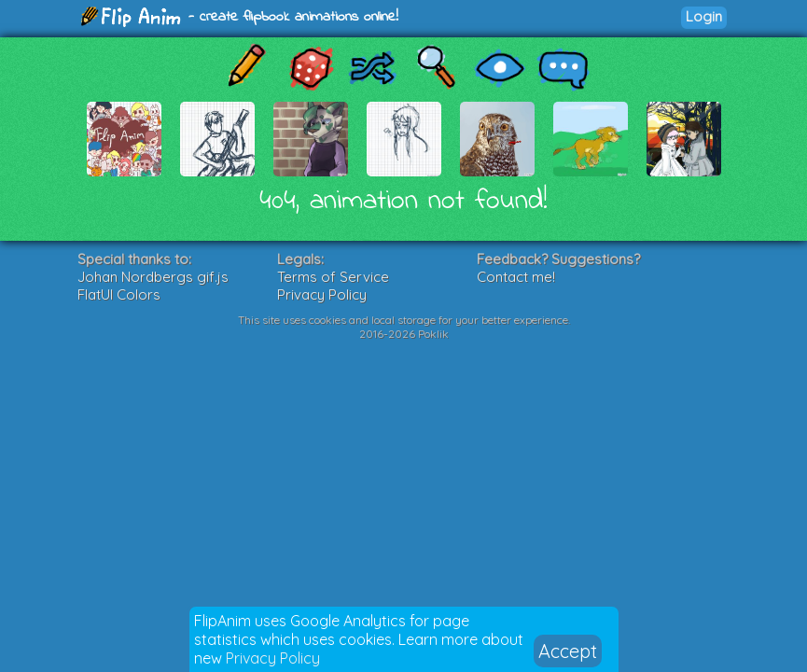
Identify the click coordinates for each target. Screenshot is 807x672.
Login (704, 16)
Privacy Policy (273, 658)
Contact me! (516, 277)
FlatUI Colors (119, 294)
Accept (568, 651)
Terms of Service (333, 277)
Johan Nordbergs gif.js (153, 277)
